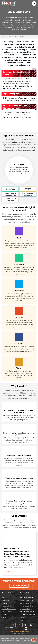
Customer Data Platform (10, 200)
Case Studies (6, 600)
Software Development (27, 600)
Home (3, 37)
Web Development (25, 603)
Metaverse (23, 620)
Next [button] (35, 69)
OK (34, 640)
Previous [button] (33, 69)
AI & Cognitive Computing (28, 194)
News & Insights (6, 606)
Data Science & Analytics (27, 612)
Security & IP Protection (9, 609)
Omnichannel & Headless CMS (10, 194)
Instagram (25, 625)
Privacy (4, 617)
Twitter (13, 625)
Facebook (19, 625)
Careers (4, 614)
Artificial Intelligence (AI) (27, 614)
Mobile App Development (28, 606)
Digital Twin (10, 189)
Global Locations (7, 612)
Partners (4, 603)
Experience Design (26, 609)
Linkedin (7, 625)
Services (10, 37)
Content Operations (28, 189)
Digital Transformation (26, 598)
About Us (4, 598)
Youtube (31, 625)
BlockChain (23, 617)
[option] (19, 95)
